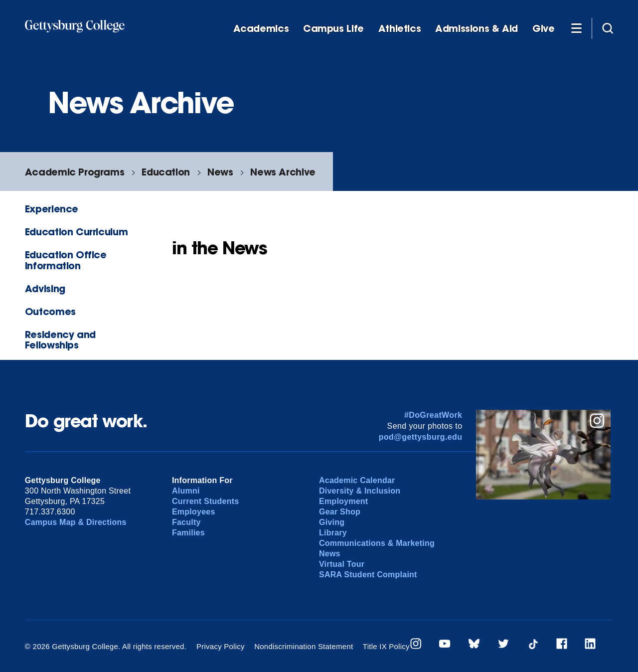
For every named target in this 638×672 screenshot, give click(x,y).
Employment (343, 501)
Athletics (400, 29)
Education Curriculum (76, 232)
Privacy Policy (221, 646)
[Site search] (608, 28)
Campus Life (333, 29)
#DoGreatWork (433, 415)
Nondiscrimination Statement (304, 646)
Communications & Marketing (377, 543)
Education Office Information (66, 260)
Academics (261, 29)
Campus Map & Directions (76, 522)
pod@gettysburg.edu (421, 437)
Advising (45, 288)
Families (188, 533)
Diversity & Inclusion (360, 491)
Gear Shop (340, 512)
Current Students (206, 501)
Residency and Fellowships (60, 339)
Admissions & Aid (477, 29)
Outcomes (50, 311)
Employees (194, 512)
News (220, 172)
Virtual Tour (342, 564)
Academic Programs (75, 172)
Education (166, 172)
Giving (332, 522)
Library (333, 533)
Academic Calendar (357, 480)
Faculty (186, 522)
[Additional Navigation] (576, 28)
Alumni (186, 491)
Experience (52, 209)
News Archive (283, 172)
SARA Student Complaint (368, 575)
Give (543, 29)
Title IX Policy (386, 646)
